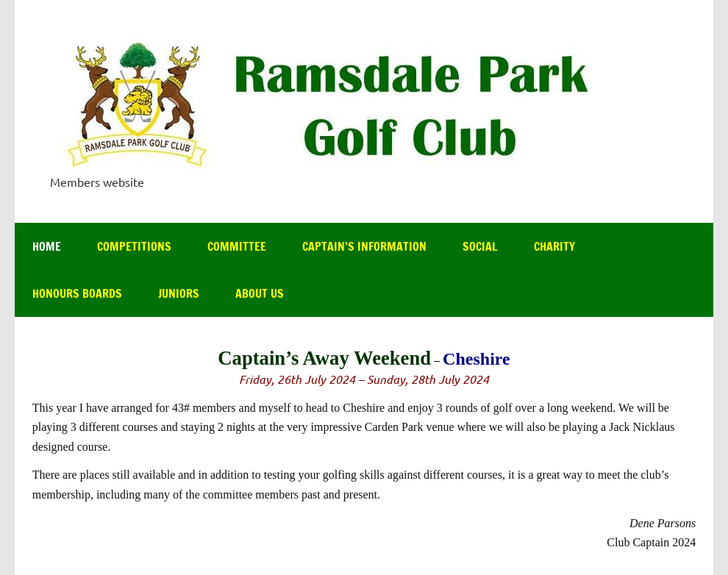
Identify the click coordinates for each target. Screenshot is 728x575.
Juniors (179, 293)
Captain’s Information (364, 246)
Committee (237, 246)
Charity (554, 246)
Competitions (134, 246)
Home (47, 246)
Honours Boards (77, 293)
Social (480, 246)
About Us (260, 293)
